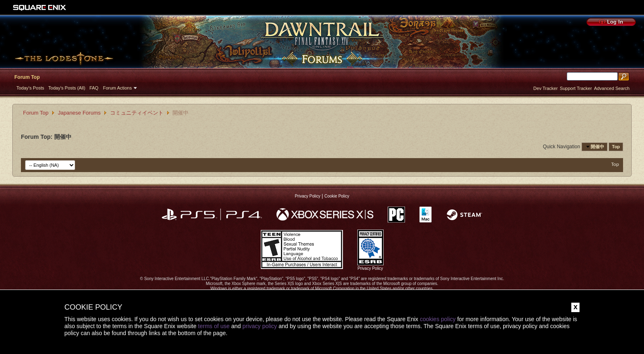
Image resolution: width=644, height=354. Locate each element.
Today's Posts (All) (67, 88)
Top (616, 147)
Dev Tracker (546, 88)
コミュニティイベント (137, 113)
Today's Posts (30, 88)
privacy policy (260, 326)
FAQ (94, 88)
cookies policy (438, 319)
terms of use (214, 326)
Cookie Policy (337, 196)
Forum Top (27, 77)
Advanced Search (612, 88)
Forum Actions (117, 88)
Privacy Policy (308, 196)
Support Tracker (576, 88)
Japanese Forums (79, 113)
